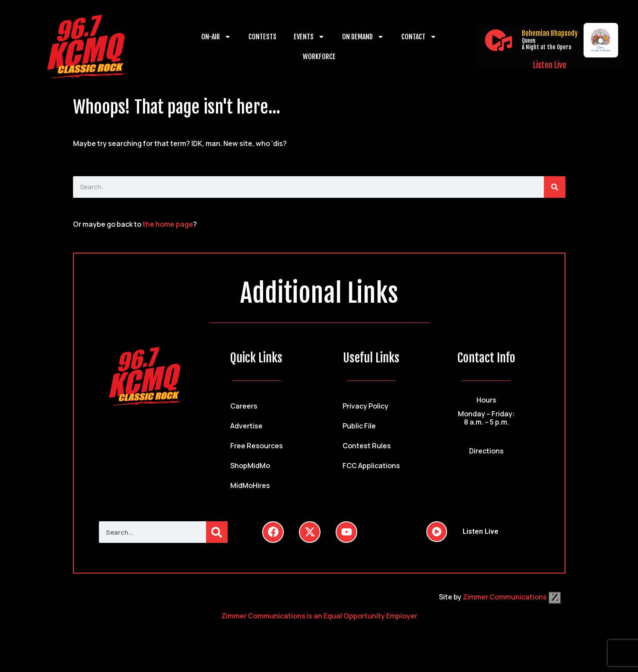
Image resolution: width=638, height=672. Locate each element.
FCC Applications (371, 466)
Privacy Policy (365, 406)
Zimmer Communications (512, 597)
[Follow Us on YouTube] (346, 532)
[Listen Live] (498, 40)
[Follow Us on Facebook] (273, 532)
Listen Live (550, 65)
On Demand (363, 37)
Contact (419, 37)
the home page (168, 224)
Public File (359, 426)
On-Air (216, 37)
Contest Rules (367, 446)
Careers (244, 406)
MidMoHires (250, 485)
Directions (486, 451)
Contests (262, 37)
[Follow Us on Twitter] (310, 532)
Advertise (246, 426)
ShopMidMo (250, 466)
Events (309, 37)
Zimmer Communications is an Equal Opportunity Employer (319, 616)
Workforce (319, 57)
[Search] (555, 187)
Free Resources (257, 446)
